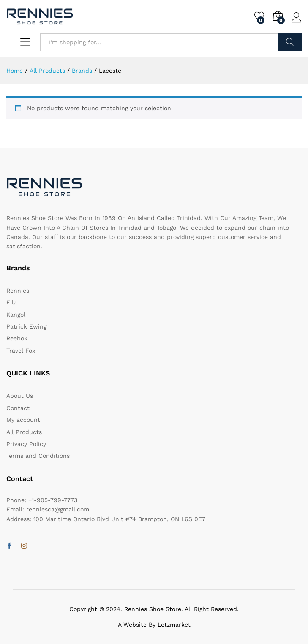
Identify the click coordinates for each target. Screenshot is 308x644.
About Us (20, 396)
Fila (12, 302)
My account (23, 420)
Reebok (17, 338)
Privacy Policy (26, 444)
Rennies (18, 291)
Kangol (16, 315)
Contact (18, 408)
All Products (24, 432)
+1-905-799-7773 (53, 500)
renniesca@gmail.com (58, 509)
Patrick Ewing (26, 326)
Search (290, 42)
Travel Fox (21, 351)
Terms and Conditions (38, 456)
